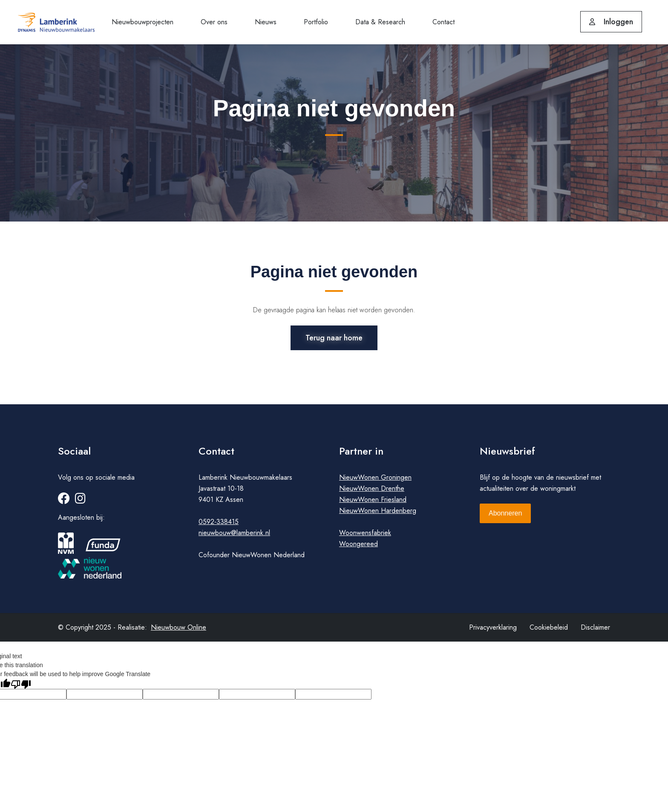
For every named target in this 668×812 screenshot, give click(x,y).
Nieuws (266, 22)
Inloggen (611, 22)
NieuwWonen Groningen (375, 482)
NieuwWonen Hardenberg (378, 516)
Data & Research (380, 22)
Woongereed (358, 549)
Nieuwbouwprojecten (143, 22)
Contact (443, 22)
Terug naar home (334, 336)
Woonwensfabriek (365, 538)
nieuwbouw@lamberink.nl (234, 538)
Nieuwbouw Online (179, 632)
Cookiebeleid (549, 632)
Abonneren (505, 518)
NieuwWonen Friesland (373, 505)
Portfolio (316, 22)
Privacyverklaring (493, 632)
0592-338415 (219, 527)
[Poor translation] (21, 689)
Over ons (214, 22)
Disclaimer (595, 632)
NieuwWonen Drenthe (372, 494)
